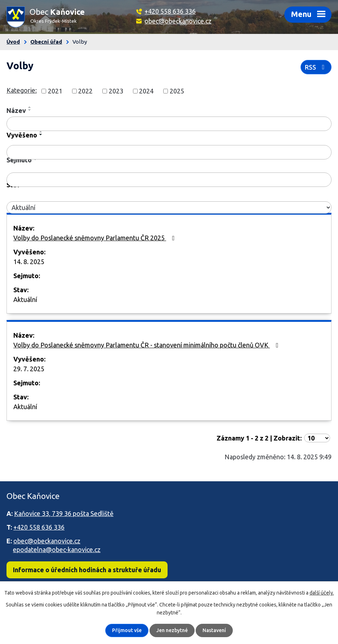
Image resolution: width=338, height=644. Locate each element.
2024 (146, 91)
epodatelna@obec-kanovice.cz (57, 549)
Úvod (13, 42)
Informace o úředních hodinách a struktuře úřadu (87, 570)
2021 (55, 91)
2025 (177, 91)
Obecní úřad (46, 42)
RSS (316, 67)
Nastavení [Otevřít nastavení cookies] (214, 630)
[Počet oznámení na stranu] (317, 438)
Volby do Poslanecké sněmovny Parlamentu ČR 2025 (95, 238)
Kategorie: (22, 90)
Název (16, 110)
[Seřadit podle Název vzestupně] (30, 107)
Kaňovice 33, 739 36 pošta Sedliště (64, 513)
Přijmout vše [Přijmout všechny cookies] (127, 630)
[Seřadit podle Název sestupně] (30, 110)
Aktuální (25, 299)
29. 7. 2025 (29, 369)
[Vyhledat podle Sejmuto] (169, 180)
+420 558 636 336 (170, 11)
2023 (116, 91)
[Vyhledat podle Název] (169, 124)
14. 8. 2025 (29, 262)
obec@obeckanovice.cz (178, 21)
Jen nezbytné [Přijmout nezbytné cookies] (172, 630)
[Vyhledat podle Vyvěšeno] (169, 152)
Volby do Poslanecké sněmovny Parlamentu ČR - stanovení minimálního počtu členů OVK (147, 345)
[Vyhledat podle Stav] (169, 208)
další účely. (322, 593)
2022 (85, 91)
